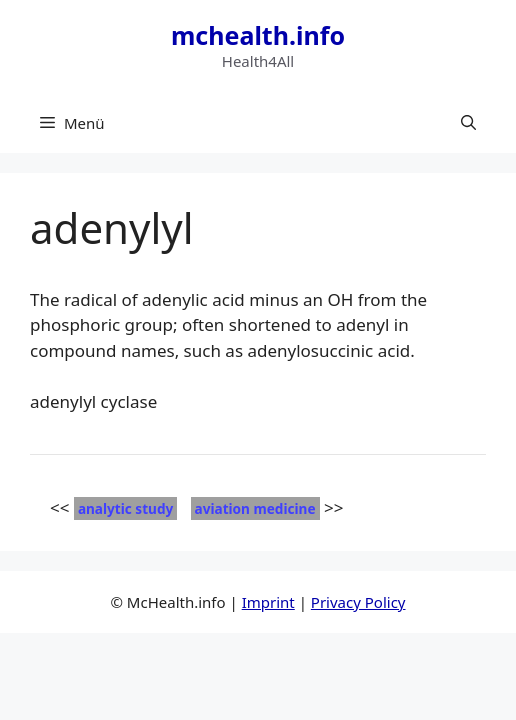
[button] (468, 123)
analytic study (125, 508)
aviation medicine (255, 508)
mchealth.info (258, 35)
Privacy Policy (358, 602)
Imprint (268, 602)
